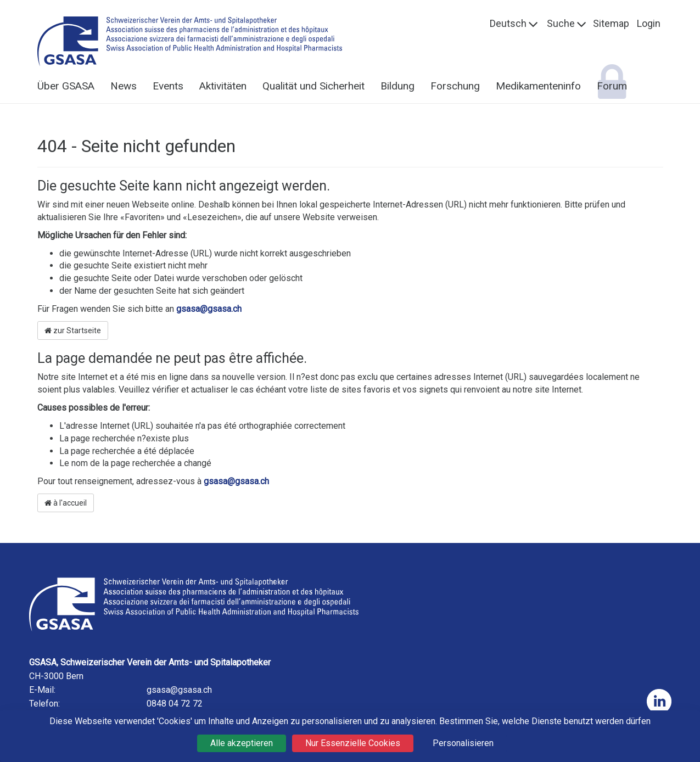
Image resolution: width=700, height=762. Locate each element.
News (124, 86)
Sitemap (611, 23)
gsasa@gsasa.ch (209, 309)
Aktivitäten (223, 86)
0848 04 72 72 (175, 704)
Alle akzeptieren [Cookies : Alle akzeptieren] (242, 743)
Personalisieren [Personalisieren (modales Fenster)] (463, 743)
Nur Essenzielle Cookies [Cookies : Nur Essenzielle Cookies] (353, 743)
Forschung (455, 86)
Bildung (397, 86)
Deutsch (508, 23)
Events (168, 86)
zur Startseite (73, 330)
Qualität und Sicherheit (313, 86)
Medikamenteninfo (538, 86)
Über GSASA (66, 86)
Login (649, 23)
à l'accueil (66, 503)
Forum (612, 86)
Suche (561, 23)
